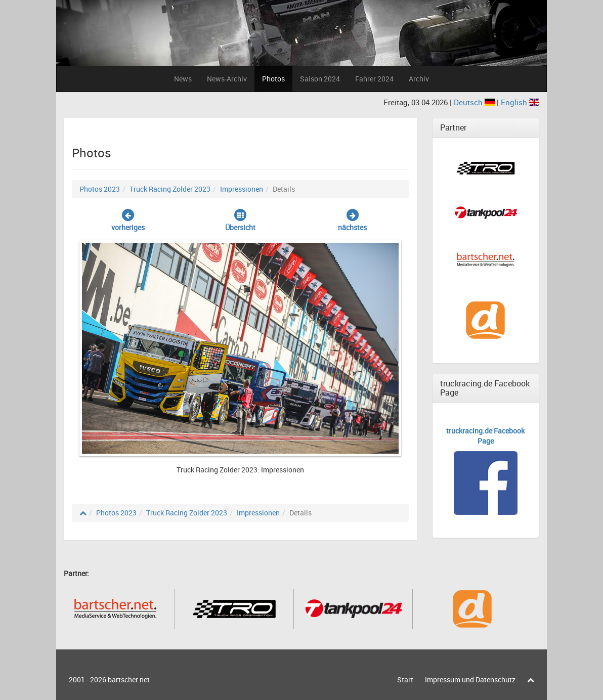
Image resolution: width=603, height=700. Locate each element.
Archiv (419, 79)
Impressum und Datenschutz (470, 680)
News (183, 79)
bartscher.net (129, 680)
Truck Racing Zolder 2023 (170, 189)
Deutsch (475, 102)
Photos (273, 79)
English (520, 102)
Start (405, 680)
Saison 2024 (320, 79)
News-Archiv (227, 79)
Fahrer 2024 (374, 79)
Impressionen (242, 189)
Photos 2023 (100, 189)
